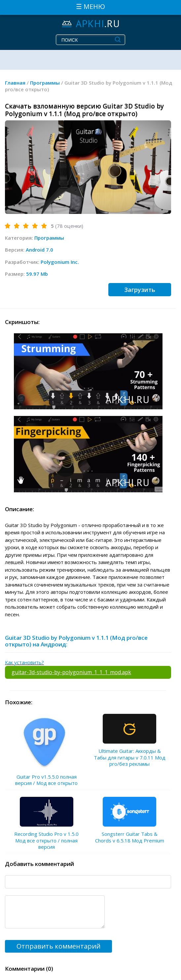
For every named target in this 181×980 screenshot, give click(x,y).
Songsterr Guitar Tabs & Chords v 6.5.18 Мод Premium (130, 837)
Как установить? (24, 662)
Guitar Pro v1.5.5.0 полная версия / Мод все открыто (46, 780)
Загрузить (140, 290)
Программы (49, 238)
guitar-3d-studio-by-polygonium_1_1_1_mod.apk (71, 672)
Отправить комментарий (58, 946)
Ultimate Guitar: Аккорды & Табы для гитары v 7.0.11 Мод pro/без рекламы (130, 757)
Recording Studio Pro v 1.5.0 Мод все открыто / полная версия (46, 840)
